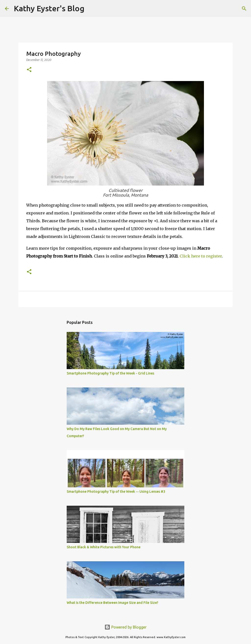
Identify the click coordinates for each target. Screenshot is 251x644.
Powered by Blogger (125, 627)
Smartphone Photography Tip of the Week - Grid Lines (110, 373)
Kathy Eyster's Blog (49, 8)
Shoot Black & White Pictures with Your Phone (104, 547)
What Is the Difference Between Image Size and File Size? (113, 603)
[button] (29, 70)
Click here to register (201, 256)
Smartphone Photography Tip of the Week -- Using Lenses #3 (116, 492)
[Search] (91, 9)
